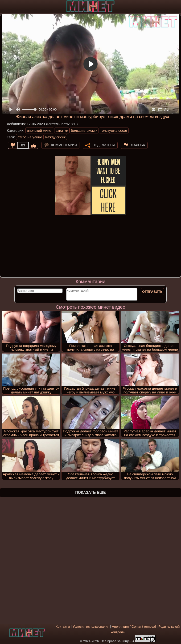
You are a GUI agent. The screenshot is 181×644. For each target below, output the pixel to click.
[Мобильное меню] (4, 6)
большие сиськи (84, 130)
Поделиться (104, 145)
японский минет (40, 130)
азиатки (62, 130)
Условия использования (91, 627)
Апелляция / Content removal (134, 627)
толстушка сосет (114, 130)
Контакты (63, 627)
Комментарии (64, 145)
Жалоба (138, 145)
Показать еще (90, 493)
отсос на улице (30, 137)
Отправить (152, 292)
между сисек (55, 137)
